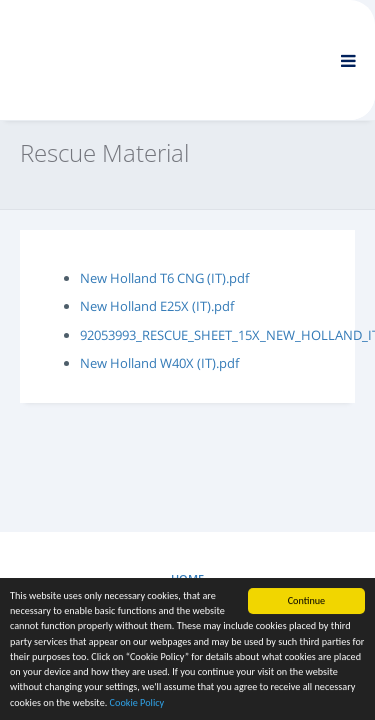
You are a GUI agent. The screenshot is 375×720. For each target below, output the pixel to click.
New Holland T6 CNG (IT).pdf (164, 278)
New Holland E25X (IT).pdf (157, 306)
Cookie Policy (137, 703)
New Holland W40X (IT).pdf (159, 363)
